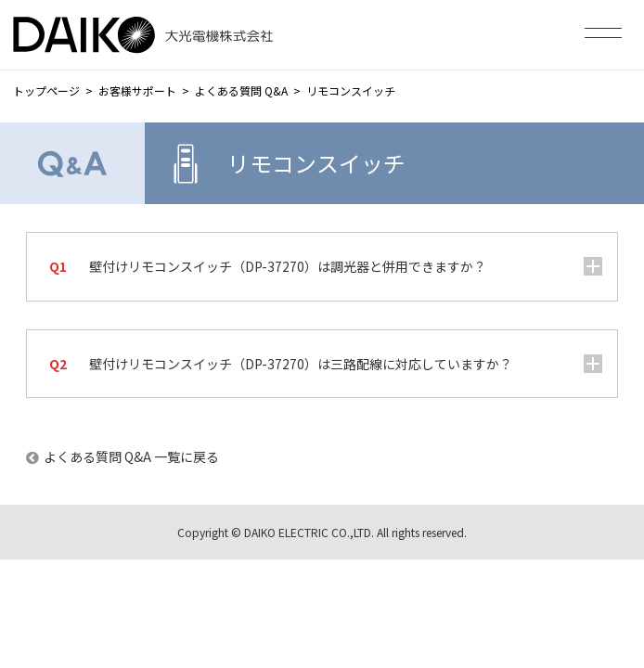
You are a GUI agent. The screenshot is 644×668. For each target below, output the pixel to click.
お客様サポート (137, 90)
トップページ (46, 90)
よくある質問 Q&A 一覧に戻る (131, 456)
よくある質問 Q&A (241, 90)
